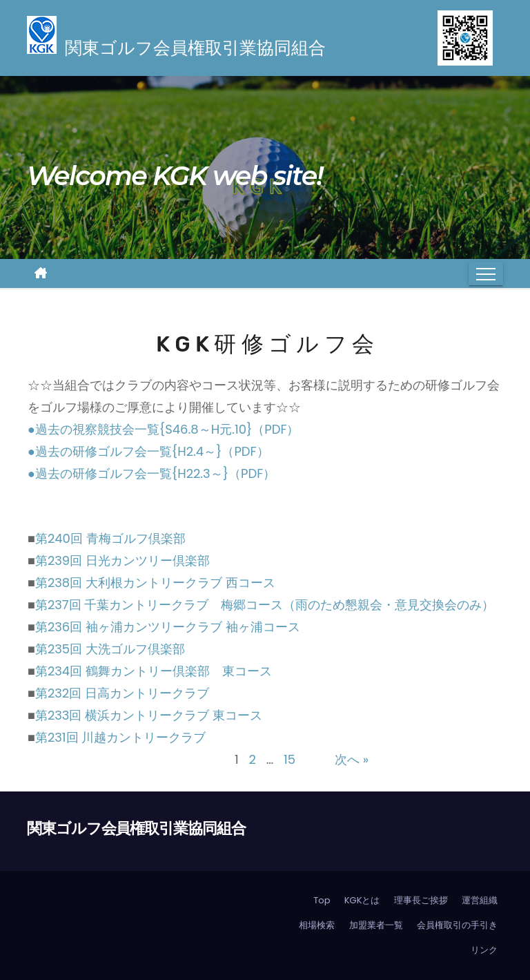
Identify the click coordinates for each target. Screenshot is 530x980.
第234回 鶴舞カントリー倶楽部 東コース (154, 671)
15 (289, 759)
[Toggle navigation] (486, 273)
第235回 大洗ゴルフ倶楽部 (110, 649)
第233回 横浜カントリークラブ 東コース (149, 715)
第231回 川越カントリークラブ (121, 737)
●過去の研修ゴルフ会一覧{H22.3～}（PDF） (151, 473)
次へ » (352, 759)
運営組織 (480, 900)
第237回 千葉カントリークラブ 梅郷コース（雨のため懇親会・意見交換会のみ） (265, 605)
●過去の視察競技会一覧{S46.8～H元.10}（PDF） (163, 429)
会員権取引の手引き (457, 925)
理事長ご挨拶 (421, 900)
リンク (484, 950)
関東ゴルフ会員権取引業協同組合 (136, 828)
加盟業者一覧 (376, 925)
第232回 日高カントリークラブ (122, 693)
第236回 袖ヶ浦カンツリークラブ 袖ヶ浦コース (168, 627)
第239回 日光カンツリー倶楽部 (122, 560)
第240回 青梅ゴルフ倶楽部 (110, 538)
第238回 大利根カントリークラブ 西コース (155, 583)
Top (322, 900)
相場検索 (317, 925)
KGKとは (362, 900)
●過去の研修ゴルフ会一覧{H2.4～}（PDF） (148, 451)
